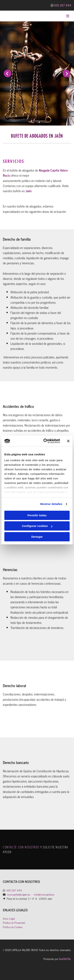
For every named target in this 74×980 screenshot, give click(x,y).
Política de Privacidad (14, 923)
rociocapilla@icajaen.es (19, 894)
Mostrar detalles (51, 504)
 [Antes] (8, 73)
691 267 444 (63, 5)
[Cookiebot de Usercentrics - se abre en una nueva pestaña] (45, 441)
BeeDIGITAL (65, 959)
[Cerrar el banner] (68, 441)
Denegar (37, 537)
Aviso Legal (9, 918)
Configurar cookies (37, 526)
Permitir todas (37, 515)
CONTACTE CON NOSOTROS (21, 847)
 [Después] (66, 73)
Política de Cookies (13, 927)
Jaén (28, 191)
